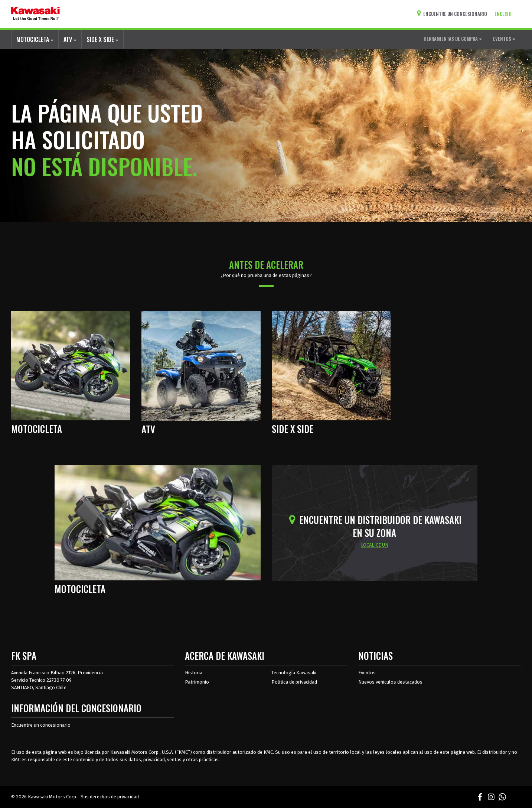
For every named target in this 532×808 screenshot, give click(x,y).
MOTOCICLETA (35, 39)
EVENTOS (504, 39)
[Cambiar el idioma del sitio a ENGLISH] (505, 14)
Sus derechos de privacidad (110, 797)
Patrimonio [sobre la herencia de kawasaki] (197, 682)
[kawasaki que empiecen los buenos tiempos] (35, 14)
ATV (70, 39)
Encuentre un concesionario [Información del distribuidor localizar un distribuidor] (41, 725)
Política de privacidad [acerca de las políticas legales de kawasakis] (294, 682)
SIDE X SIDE (102, 39)
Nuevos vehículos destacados (390, 682)
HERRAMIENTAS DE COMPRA (453, 39)
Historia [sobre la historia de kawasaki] (194, 673)
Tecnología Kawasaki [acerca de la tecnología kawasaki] (294, 673)
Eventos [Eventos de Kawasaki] (367, 673)
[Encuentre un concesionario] (454, 14)
